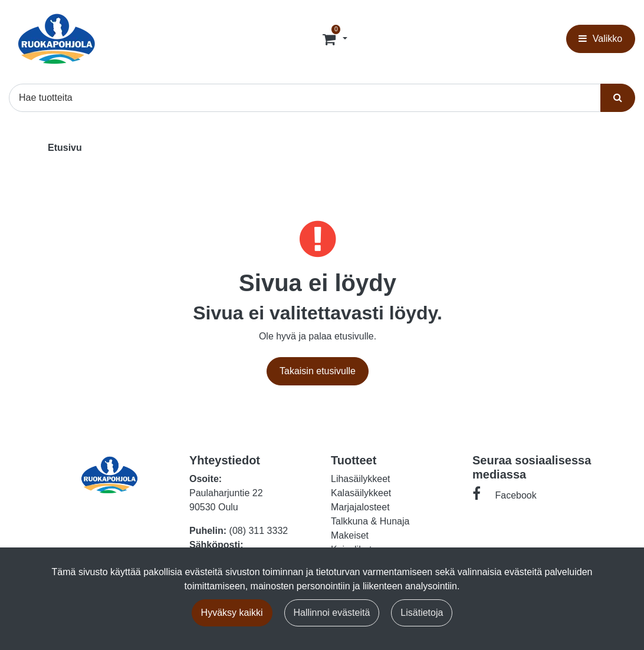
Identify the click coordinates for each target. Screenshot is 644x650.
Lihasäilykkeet (361, 479)
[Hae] (305, 98)
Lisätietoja (422, 613)
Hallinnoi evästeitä (332, 613)
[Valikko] (601, 39)
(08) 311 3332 (259, 531)
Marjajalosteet (360, 507)
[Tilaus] (331, 39)
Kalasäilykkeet (361, 493)
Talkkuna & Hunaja (370, 521)
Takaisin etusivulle (318, 371)
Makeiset (350, 535)
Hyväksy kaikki (232, 613)
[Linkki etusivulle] (57, 39)
